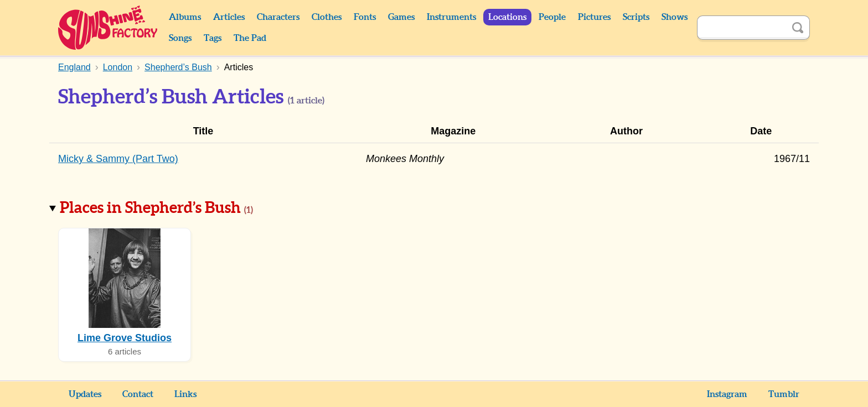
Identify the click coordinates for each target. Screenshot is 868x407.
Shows (675, 17)
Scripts (636, 17)
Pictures (594, 17)
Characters (278, 17)
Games (401, 17)
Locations (507, 17)
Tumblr (784, 394)
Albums (185, 17)
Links (185, 394)
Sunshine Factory (108, 28)
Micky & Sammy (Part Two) (118, 159)
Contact (138, 394)
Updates (85, 394)
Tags (213, 38)
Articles (229, 17)
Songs (180, 38)
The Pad (250, 38)
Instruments (451, 17)
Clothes (327, 17)
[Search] (741, 28)
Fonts (365, 17)
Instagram (727, 394)
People (552, 17)
